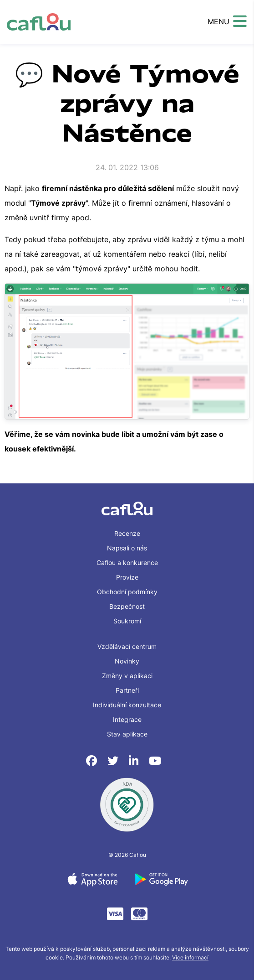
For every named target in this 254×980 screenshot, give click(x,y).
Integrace (127, 719)
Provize (127, 577)
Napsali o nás (127, 548)
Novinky (127, 661)
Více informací (190, 957)
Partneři (127, 690)
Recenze (127, 533)
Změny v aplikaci (127, 676)
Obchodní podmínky (127, 592)
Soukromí (127, 621)
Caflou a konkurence (127, 563)
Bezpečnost (127, 606)
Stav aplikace (127, 734)
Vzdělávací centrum (127, 646)
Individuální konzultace (127, 705)
